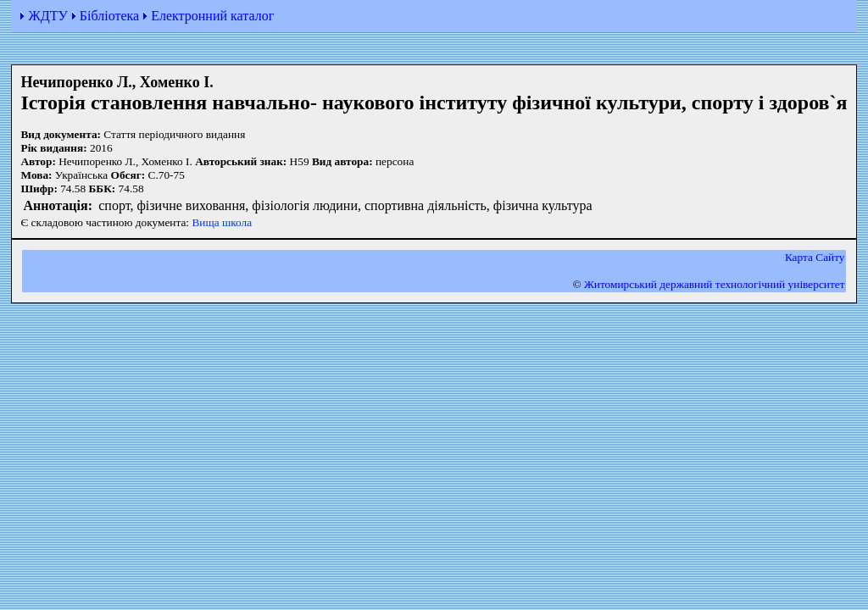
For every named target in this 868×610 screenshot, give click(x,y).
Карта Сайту (815, 257)
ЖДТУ (47, 16)
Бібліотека (109, 16)
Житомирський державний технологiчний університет (715, 284)
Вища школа (222, 222)
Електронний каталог (212, 16)
